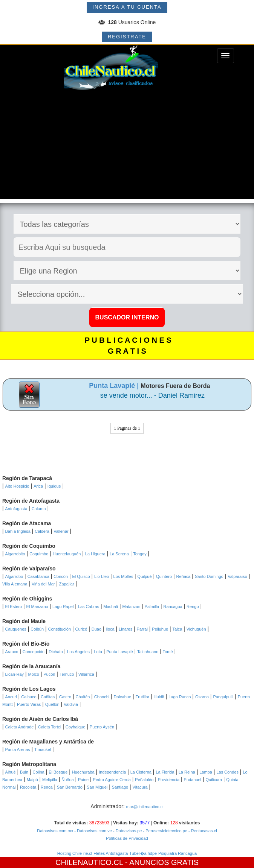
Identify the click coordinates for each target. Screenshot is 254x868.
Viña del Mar (43, 584)
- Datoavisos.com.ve (93, 831)
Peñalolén (144, 780)
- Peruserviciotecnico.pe (164, 831)
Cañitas (48, 697)
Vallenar (61, 531)
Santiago (120, 787)
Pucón (49, 674)
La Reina (187, 772)
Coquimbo (39, 554)
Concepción (34, 652)
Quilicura (214, 780)
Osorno (202, 697)
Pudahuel (193, 780)
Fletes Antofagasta (111, 853)
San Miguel (97, 787)
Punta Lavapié (119, 652)
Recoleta (28, 787)
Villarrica (86, 674)
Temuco (67, 674)
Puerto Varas (29, 704)
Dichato (56, 652)
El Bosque (58, 772)
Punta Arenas (18, 749)
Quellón (52, 704)
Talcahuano (148, 652)
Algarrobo (14, 576)
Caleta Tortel (50, 727)
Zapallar (67, 584)
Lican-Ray (15, 674)
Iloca (110, 629)
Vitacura (140, 787)
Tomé (168, 652)
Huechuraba (83, 772)
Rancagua (173, 607)
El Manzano (37, 607)
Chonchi (102, 697)
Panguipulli (223, 697)
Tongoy (140, 554)
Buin (24, 772)
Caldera (42, 531)
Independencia (112, 772)
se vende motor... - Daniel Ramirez (152, 395)
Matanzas (131, 607)
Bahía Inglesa (18, 531)
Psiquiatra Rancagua (177, 853)
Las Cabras (89, 607)
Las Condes (227, 772)
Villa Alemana (15, 584)
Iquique (54, 486)
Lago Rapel (63, 607)
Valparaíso (237, 576)
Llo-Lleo (102, 576)
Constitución (60, 629)
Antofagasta (16, 509)
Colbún (37, 629)
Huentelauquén (67, 554)
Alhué (11, 772)
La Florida (165, 772)
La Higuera (95, 554)
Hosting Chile (70, 853)
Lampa (206, 772)
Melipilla (50, 780)
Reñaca (184, 576)
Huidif (159, 697)
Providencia (169, 780)
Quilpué (145, 576)
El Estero (14, 607)
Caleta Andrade (20, 727)
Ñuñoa (67, 780)
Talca (177, 629)
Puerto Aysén (102, 727)
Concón (61, 576)
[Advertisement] (127, 146)
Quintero (164, 576)
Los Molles (123, 576)
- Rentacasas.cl (202, 831)
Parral (142, 629)
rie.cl (88, 853)
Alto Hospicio (17, 486)
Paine (83, 780)
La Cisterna (141, 772)
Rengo (193, 607)
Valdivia (71, 704)
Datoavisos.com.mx (55, 831)
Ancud (11, 697)
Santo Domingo (209, 576)
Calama (39, 509)
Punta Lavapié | (115, 386)
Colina (39, 772)
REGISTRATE (127, 37)
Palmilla (152, 607)
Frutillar (143, 697)
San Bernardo (70, 787)
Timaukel (43, 749)
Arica (38, 486)
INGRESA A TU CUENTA (127, 7)
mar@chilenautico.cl (145, 807)
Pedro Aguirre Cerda (112, 780)
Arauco (12, 652)
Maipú (32, 780)
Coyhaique (76, 727)
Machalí (111, 607)
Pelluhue (160, 629)
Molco (33, 674)
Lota (98, 652)
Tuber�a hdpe (143, 853)
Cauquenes (16, 629)
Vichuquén (196, 629)
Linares (125, 629)
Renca (47, 787)
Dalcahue (122, 697)
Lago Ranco (180, 697)
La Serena (119, 554)
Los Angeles (78, 652)
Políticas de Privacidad (127, 838)
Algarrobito (15, 554)
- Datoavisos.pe (127, 831)
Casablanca (38, 576)
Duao (96, 629)
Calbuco (29, 697)
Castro (65, 697)
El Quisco (81, 576)
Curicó (81, 629)
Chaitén (83, 697)
